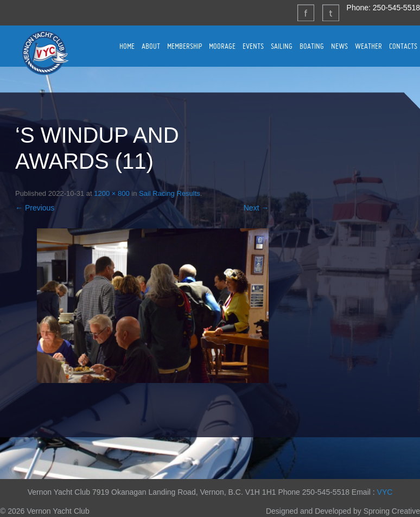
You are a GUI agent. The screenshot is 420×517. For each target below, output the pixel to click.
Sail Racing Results (170, 193)
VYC (385, 492)
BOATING (312, 46)
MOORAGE (222, 46)
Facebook (306, 12)
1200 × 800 (112, 193)
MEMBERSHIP (184, 46)
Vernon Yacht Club (45, 53)
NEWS (339, 46)
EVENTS (253, 46)
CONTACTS (403, 46)
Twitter (330, 12)
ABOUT (151, 46)
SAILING (282, 46)
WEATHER (368, 46)
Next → (256, 208)
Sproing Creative (392, 511)
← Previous (35, 208)
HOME (127, 46)
